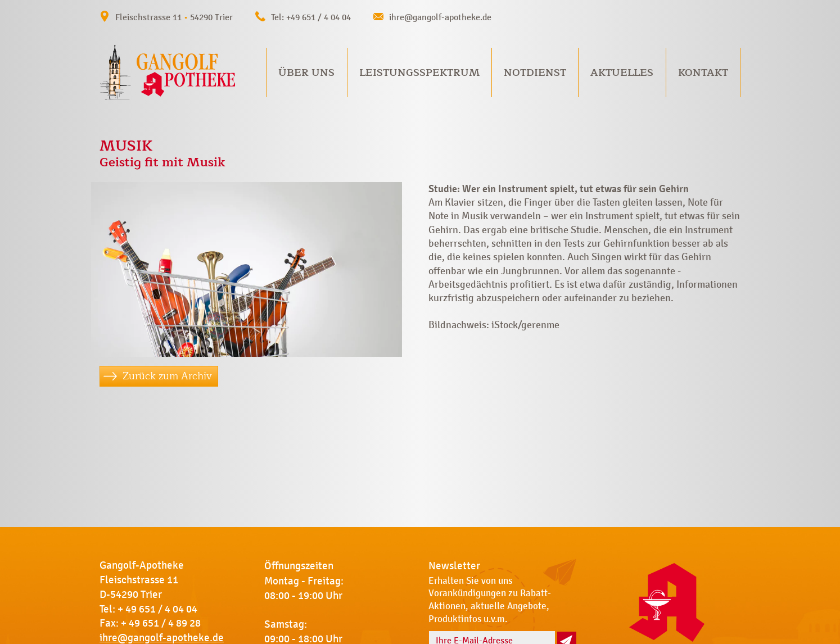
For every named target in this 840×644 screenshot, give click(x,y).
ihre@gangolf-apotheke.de (440, 17)
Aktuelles (622, 72)
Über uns (306, 72)
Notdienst (535, 72)
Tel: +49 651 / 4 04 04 (311, 17)
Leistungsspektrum (419, 72)
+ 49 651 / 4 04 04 (157, 609)
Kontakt (703, 72)
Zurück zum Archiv (167, 376)
